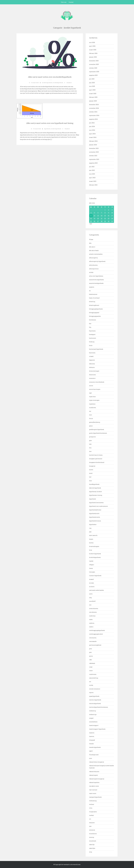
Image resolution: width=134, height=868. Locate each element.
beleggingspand (94, 313)
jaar (90, 532)
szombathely (93, 722)
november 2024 (94, 108)
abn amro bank (94, 250)
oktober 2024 (93, 112)
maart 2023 (93, 181)
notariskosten (94, 608)
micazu (92, 583)
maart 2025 (93, 94)
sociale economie (95, 689)
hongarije (92, 466)
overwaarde (93, 641)
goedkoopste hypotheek (97, 429)
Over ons (64, 2)
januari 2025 (93, 101)
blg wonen (92, 331)
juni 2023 (92, 170)
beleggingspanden (95, 316)
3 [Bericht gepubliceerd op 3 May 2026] (112, 210)
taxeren (92, 736)
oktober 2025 (93, 68)
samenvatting (94, 678)
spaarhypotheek (94, 696)
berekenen (93, 320)
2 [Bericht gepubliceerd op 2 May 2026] (109, 210)
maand (91, 579)
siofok (91, 685)
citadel (91, 356)
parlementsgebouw (95, 645)
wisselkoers (93, 834)
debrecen (92, 364)
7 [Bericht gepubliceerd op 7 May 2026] (102, 213)
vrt (90, 819)
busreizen (92, 353)
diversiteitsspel (94, 371)
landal (91, 561)
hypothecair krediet (95, 492)
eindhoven (93, 408)
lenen (91, 568)
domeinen (92, 375)
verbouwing (93, 801)
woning (92, 837)
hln (90, 448)
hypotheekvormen (95, 521)
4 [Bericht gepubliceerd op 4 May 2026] (91, 213)
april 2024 (92, 134)
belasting (92, 302)
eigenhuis (92, 404)
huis (91, 481)
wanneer (92, 823)
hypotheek (47, 129)
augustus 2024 (93, 119)
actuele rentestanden (96, 254)
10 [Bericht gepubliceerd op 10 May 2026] (112, 213)
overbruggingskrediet (96, 634)
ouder (91, 619)
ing (90, 528)
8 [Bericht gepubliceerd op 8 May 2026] (105, 213)
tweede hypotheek (95, 747)
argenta (92, 287)
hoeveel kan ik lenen (96, 455)
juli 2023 (92, 167)
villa (91, 808)
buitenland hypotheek (96, 349)
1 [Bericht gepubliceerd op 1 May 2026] (105, 210)
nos (90, 605)
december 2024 (94, 105)
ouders (91, 627)
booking (92, 342)
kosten (91, 543)
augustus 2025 (93, 75)
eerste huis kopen (95, 389)
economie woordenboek (97, 382)
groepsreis (92, 437)
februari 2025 (93, 97)
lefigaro (92, 565)
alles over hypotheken (96, 276)
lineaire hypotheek (95, 576)
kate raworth (93, 535)
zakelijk (92, 845)
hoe (90, 451)
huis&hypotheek (94, 484)
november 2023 (94, 152)
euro (91, 415)
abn (90, 243)
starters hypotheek (95, 700)
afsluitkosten (93, 265)
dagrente (92, 360)
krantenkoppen (94, 546)
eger (91, 393)
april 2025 (92, 90)
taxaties (92, 733)
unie (91, 758)
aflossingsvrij (93, 258)
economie (92, 378)
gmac (91, 426)
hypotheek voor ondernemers (99, 506)
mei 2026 (92, 42)
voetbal (91, 815)
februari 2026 (93, 53)
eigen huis (92, 397)
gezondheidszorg (95, 422)
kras (91, 550)
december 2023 (94, 148)
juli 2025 (92, 79)
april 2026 (92, 46)
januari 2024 (93, 145)
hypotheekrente (94, 513)
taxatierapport (94, 725)
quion (91, 656)
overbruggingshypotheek (97, 630)
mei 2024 (92, 130)
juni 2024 (92, 126)
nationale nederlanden (97, 590)
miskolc (92, 587)
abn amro (92, 247)
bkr (90, 324)
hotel (91, 473)
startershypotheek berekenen (99, 707)
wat (90, 826)
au (90, 291)
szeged (91, 718)
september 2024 (94, 115)
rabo (91, 660)
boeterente (93, 338)
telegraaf (92, 740)
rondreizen (93, 674)
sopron (91, 692)
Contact (71, 2)
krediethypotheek (58, 83)
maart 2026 (93, 50)
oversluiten (93, 638)
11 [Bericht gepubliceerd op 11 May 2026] (91, 216)
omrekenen (93, 612)
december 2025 (94, 61)
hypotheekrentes (95, 517)
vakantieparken (94, 782)
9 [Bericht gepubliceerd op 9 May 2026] (109, 213)
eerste (91, 386)
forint (91, 418)
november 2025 (94, 64)
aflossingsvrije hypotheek (97, 261)
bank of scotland (94, 298)
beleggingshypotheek (96, 309)
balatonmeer (93, 294)
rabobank (92, 663)
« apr (91, 224)
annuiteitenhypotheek (96, 283)
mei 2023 (92, 174)
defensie (92, 367)
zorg (91, 852)
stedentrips (93, 714)
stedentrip (93, 711)
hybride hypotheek (95, 488)
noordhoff (92, 601)
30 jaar (91, 239)
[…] (76, 93)
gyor (91, 440)
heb (90, 444)
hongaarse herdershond (97, 462)
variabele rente (94, 786)
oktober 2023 (93, 156)
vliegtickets (93, 812)
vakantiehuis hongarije (97, 762)
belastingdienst (94, 305)
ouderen (92, 623)
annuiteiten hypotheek (96, 280)
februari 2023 (93, 185)
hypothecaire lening (96, 495)
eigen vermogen (94, 400)
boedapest (92, 334)
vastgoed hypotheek (95, 797)
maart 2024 (93, 137)
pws (90, 652)
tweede (91, 744)
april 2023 (92, 178)
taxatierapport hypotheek (97, 729)
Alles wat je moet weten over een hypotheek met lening (50, 123)
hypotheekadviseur (95, 510)
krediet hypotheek (47, 83)
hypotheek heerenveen (96, 503)
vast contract (93, 790)
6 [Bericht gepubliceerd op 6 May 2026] (98, 213)
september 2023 (94, 159)
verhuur (92, 804)
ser (90, 682)
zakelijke (92, 848)
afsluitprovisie (94, 269)
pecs (91, 649)
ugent (91, 751)
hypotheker (93, 524)
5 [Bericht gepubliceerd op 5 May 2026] (94, 213)
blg (90, 327)
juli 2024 (92, 123)
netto (91, 594)
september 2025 (94, 72)
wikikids (92, 830)
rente (91, 671)
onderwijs (92, 616)
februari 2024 (93, 141)
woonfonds (93, 841)
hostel (91, 470)
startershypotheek (95, 703)
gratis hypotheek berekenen (98, 433)
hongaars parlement (96, 459)
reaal (91, 667)
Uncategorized (94, 755)
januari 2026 (93, 57)
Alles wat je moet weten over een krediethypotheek (50, 77)
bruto (91, 345)
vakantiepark (93, 775)
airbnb (91, 272)
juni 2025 (92, 83)
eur (90, 411)
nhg (90, 598)
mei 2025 (92, 86)
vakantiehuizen (94, 772)
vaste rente (93, 793)
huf (90, 477)
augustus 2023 (93, 163)
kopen (91, 539)
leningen (92, 572)
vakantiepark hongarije (97, 779)
